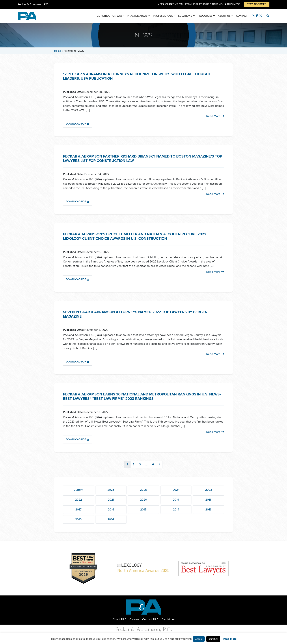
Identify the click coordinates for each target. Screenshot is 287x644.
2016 (111, 509)
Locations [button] (185, 16)
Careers (134, 619)
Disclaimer (168, 619)
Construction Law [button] (109, 16)
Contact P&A (150, 619)
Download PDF (78, 124)
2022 (78, 500)
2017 (78, 509)
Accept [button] (199, 639)
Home (58, 51)
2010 (78, 519)
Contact (242, 16)
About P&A (119, 619)
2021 (111, 500)
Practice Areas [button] (137, 16)
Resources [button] (205, 16)
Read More (215, 116)
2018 (208, 500)
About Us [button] (224, 16)
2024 (176, 490)
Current (78, 490)
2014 (176, 509)
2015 (143, 509)
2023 (209, 490)
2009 (111, 519)
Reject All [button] (213, 639)
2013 (208, 509)
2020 (143, 500)
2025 (143, 490)
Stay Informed (257, 4)
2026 (111, 490)
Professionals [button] (163, 16)
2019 (176, 500)
